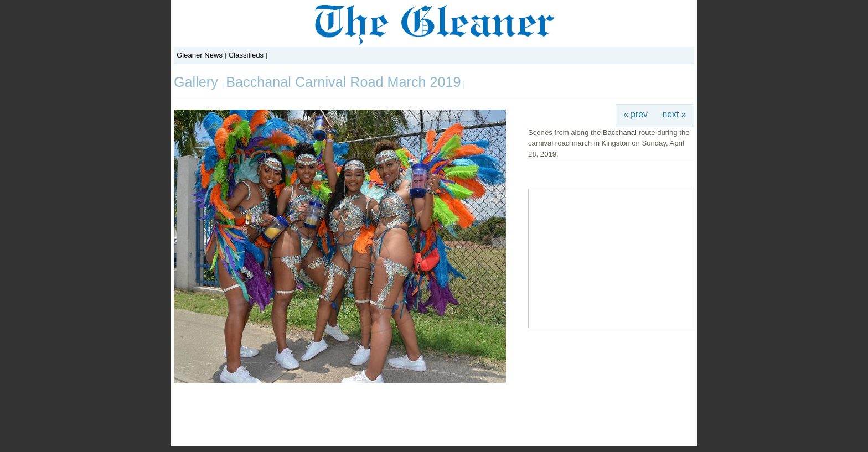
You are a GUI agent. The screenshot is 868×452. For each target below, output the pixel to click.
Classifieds (246, 55)
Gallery (198, 82)
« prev (635, 114)
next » (675, 114)
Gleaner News (200, 55)
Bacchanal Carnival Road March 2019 (343, 82)
